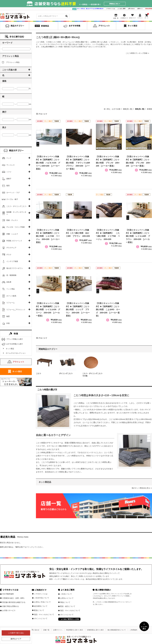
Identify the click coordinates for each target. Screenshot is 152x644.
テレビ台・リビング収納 (15, 227)
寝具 (8, 186)
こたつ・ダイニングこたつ (16, 206)
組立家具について (41, 606)
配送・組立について (68, 606)
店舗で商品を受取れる (11, 606)
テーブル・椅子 (12, 199)
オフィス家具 (11, 296)
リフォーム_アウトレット (16, 310)
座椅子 (9, 179)
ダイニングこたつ (66, 373)
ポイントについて (41, 619)
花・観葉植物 (11, 275)
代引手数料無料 (8, 594)
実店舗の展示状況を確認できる (14, 602)
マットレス (11, 165)
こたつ (38, 373)
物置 (8, 316)
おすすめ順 (116, 109)
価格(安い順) (128, 109)
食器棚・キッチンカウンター (16, 213)
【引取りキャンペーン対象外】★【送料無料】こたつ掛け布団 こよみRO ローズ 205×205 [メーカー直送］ (108, 309)
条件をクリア (16, 639)
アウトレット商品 (11, 62)
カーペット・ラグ (13, 193)
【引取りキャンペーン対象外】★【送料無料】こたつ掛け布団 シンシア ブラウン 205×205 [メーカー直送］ (78, 309)
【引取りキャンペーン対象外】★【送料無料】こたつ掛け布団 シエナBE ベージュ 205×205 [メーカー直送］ (48, 236)
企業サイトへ (58, 630)
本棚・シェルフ (12, 234)
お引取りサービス (9, 610)
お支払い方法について (42, 602)
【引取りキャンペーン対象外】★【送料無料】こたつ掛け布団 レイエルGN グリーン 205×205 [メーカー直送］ (48, 309)
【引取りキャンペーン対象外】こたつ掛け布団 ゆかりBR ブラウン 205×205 (78, 233)
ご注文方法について (42, 598)
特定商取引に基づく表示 (75, 630)
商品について (65, 602)
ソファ (9, 172)
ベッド (9, 158)
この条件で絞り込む (16, 633)
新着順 (150, 109)
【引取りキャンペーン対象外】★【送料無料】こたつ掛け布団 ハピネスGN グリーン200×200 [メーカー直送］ (48, 163)
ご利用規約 (133, 630)
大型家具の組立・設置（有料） (14, 598)
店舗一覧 (46, 630)
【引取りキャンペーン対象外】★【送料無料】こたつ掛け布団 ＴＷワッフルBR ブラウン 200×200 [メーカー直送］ (79, 163)
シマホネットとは (111, 9)
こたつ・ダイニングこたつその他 (92, 375)
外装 (8, 323)
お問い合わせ (131, 9)
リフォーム (11, 303)
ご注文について (66, 594)
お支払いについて (67, 598)
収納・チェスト (12, 220)
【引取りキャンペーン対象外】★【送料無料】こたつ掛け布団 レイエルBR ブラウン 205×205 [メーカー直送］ (138, 236)
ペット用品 (11, 289)
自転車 (9, 282)
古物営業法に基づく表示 (95, 630)
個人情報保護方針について (117, 630)
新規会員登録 (149, 9)
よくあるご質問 (121, 9)
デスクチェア (11, 248)
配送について (39, 610)
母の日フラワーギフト (15, 268)
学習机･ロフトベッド (14, 241)
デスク (9, 255)
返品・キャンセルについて (44, 614)
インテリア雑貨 (12, 261)
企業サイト (140, 9)
